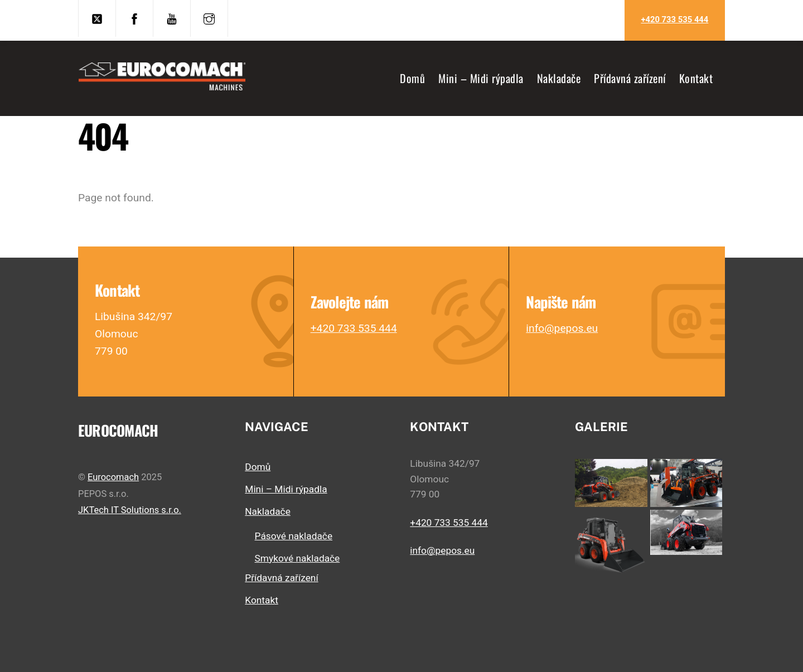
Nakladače (559, 78)
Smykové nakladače (298, 558)
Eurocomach (113, 477)
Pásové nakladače (294, 536)
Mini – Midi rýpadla (481, 78)
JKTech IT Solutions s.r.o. (130, 510)
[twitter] (97, 18)
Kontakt (696, 78)
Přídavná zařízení (630, 78)
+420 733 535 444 (674, 20)
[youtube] (172, 18)
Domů (412, 78)
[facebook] (134, 18)
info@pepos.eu (562, 328)
